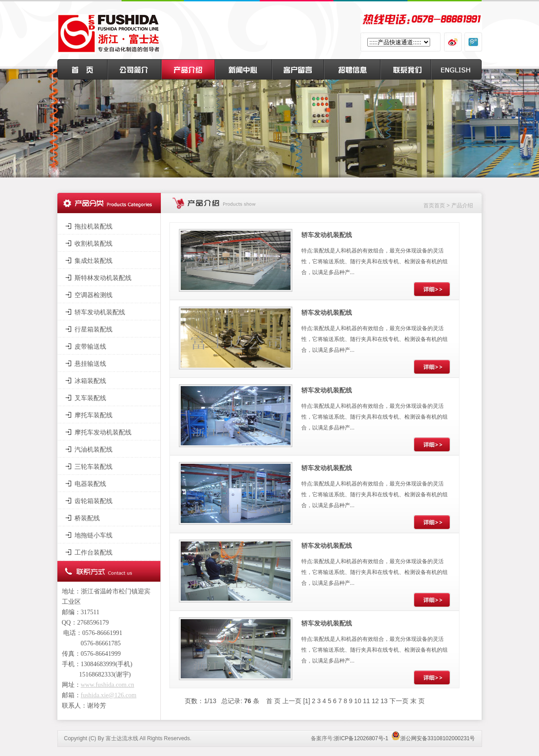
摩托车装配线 (94, 415)
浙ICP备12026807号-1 (361, 738)
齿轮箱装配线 (94, 501)
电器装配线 (90, 484)
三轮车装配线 (94, 467)
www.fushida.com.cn (108, 685)
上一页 (292, 701)
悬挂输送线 (90, 364)
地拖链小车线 (94, 535)
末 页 (417, 701)
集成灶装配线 (94, 261)
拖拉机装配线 (94, 226)
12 (375, 701)
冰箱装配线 (90, 381)
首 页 (273, 701)
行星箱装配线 (94, 329)
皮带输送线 (90, 346)
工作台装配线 (94, 552)
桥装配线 (87, 518)
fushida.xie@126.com (109, 695)
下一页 (399, 701)
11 (366, 701)
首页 (429, 205)
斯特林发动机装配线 (103, 278)
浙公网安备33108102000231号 (433, 738)
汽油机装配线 (94, 449)
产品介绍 (462, 205)
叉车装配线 (90, 398)
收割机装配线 (94, 243)
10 (358, 701)
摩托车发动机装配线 (103, 432)
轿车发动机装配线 (100, 312)
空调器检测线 (94, 295)
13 (384, 701)
